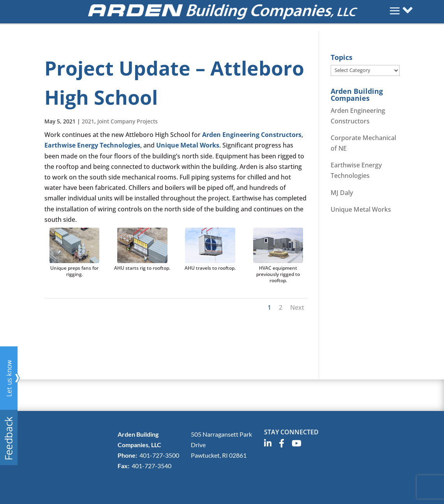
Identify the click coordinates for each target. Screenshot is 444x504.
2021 (88, 121)
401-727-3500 (159, 455)
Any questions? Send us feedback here (10, 406)
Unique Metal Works (188, 145)
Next (297, 307)
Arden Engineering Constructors (252, 135)
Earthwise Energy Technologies (92, 145)
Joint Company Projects (128, 121)
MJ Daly (342, 193)
